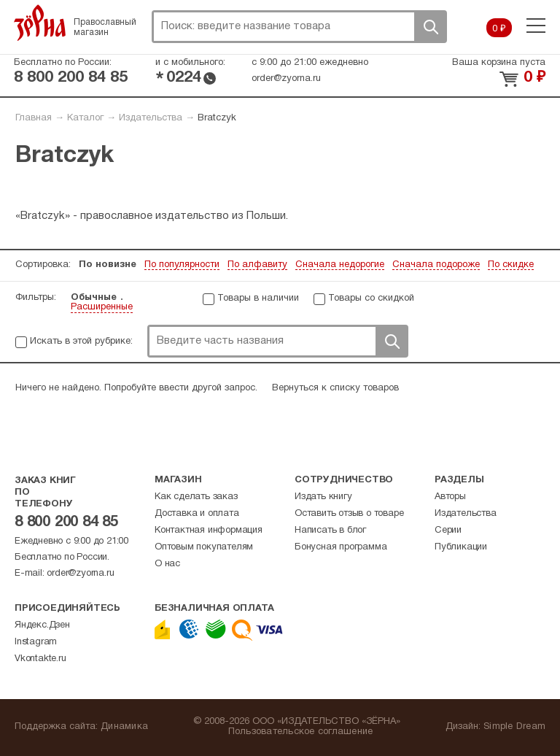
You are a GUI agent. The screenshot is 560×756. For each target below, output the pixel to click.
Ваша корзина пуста (499, 63)
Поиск (430, 27)
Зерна (40, 23)
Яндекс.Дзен (42, 625)
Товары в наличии (258, 298)
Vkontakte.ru (40, 659)
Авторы (450, 497)
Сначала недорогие (340, 265)
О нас (167, 564)
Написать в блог (330, 531)
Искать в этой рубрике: (81, 342)
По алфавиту (257, 265)
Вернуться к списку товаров (335, 388)
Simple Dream (514, 727)
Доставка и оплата (197, 514)
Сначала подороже (436, 265)
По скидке (511, 265)
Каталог (85, 118)
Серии (448, 531)
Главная (34, 118)
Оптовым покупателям (204, 547)
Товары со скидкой (371, 298)
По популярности (182, 265)
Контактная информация (209, 531)
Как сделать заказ (196, 497)
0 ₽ (499, 29)
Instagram (36, 642)
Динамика (124, 727)
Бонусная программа (341, 547)
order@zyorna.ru (286, 79)
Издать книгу (323, 497)
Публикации (461, 547)
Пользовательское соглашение (301, 732)
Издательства (151, 118)
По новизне (108, 265)
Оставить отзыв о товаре (349, 514)
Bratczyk (217, 118)
